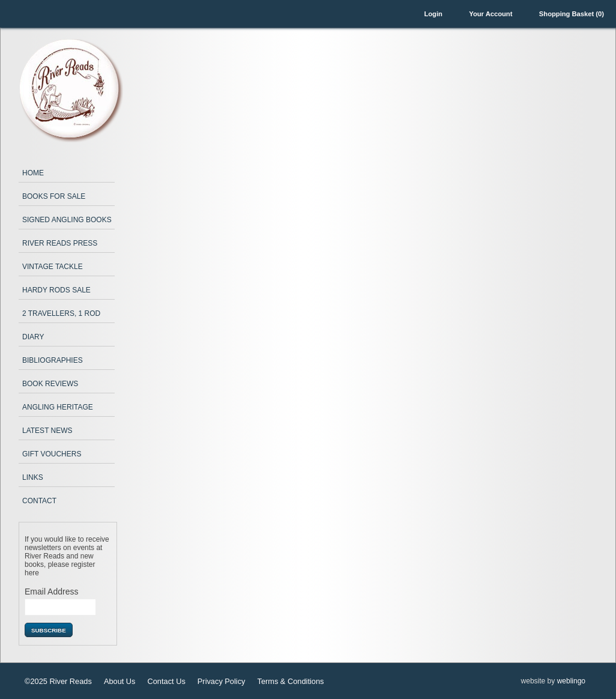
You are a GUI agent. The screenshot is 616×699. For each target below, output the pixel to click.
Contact (39, 501)
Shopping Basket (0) (572, 14)
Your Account (491, 14)
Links (33, 477)
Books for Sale (54, 196)
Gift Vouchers (52, 454)
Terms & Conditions (290, 681)
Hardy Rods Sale (56, 290)
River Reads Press (60, 243)
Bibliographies (53, 360)
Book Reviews (50, 384)
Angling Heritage (58, 407)
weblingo (571, 681)
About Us (120, 681)
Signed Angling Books (67, 220)
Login (433, 14)
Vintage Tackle (53, 267)
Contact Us (167, 681)
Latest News (47, 431)
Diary (33, 337)
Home (33, 173)
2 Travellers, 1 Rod (61, 313)
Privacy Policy (222, 681)
